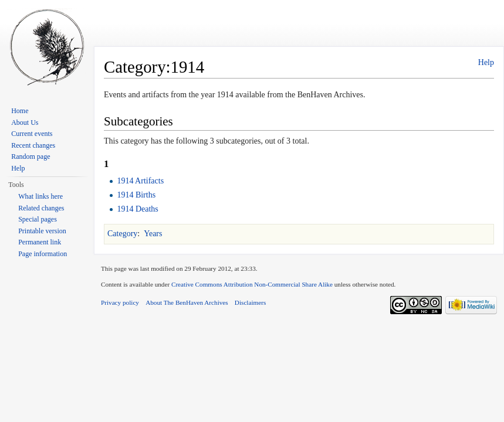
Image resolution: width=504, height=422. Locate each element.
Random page (31, 156)
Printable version (42, 231)
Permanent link (40, 242)
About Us (25, 122)
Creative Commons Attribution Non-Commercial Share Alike (252, 284)
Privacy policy (120, 302)
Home (20, 111)
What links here (40, 196)
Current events (32, 134)
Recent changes (33, 145)
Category (122, 234)
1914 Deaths (137, 209)
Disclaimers (250, 302)
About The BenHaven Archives (187, 302)
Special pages (38, 219)
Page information (43, 254)
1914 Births (136, 195)
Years (153, 234)
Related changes (41, 208)
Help (486, 62)
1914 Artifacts (140, 181)
